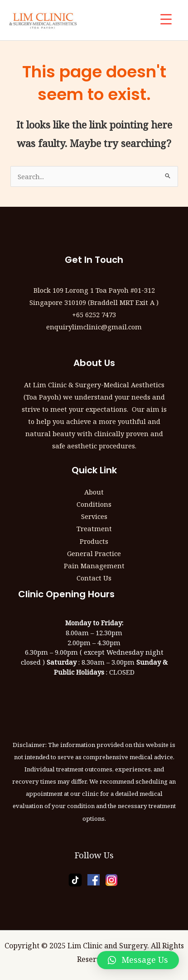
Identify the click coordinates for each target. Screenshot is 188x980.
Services (94, 516)
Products (94, 541)
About (94, 492)
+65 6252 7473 (94, 314)
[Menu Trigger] (166, 19)
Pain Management (94, 566)
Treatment (94, 528)
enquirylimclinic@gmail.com (94, 327)
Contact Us (94, 578)
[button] (138, 960)
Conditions (94, 504)
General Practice (94, 553)
